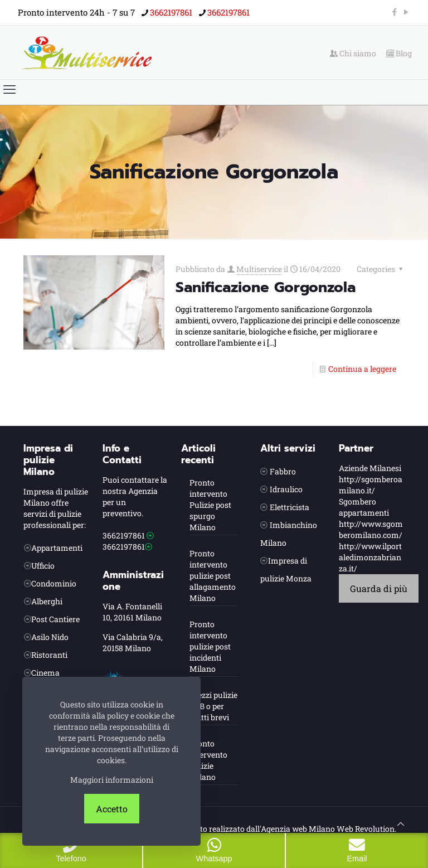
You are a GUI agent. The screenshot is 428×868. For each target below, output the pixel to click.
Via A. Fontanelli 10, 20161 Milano (132, 612)
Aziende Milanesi (370, 468)
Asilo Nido (50, 637)
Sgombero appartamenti (364, 507)
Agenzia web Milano (298, 829)
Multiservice (259, 269)
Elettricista (290, 507)
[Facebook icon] (394, 12)
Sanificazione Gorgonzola (266, 287)
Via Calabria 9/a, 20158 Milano (133, 642)
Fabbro (283, 471)
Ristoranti (49, 655)
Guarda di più (379, 588)
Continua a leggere (362, 369)
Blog (399, 54)
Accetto (112, 809)
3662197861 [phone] (171, 12)
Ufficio (43, 566)
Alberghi (47, 601)
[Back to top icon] (401, 824)
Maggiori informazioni (112, 780)
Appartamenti (57, 548)
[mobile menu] (9, 89)
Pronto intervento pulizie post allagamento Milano (213, 576)
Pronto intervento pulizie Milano (208, 760)
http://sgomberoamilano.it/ (371, 485)
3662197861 (124, 535)
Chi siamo (353, 54)
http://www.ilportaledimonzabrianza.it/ (370, 557)
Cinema (45, 673)
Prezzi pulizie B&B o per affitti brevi (213, 706)
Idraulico (286, 489)
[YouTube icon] (406, 12)
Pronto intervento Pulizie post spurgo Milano (210, 505)
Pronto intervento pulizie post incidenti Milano (210, 646)
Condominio (54, 583)
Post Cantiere (55, 619)
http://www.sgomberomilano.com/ (371, 529)
